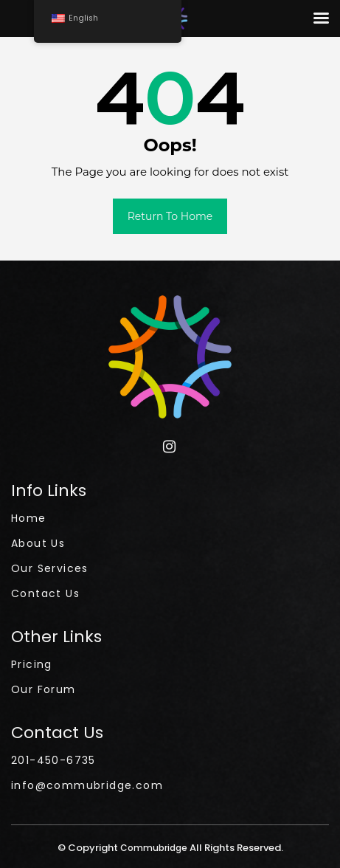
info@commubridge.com (87, 785)
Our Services (50, 568)
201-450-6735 (53, 760)
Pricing (32, 664)
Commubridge (155, 848)
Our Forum (44, 689)
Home (29, 518)
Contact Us (45, 593)
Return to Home (170, 216)
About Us (38, 543)
